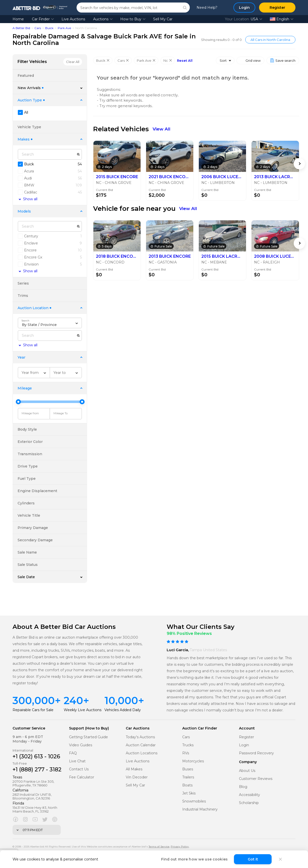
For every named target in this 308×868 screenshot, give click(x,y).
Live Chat (77, 761)
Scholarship (249, 803)
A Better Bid (21, 28)
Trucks (188, 745)
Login (244, 745)
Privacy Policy (180, 847)
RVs (186, 753)
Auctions (101, 19)
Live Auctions (73, 19)
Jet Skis (189, 793)
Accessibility (250, 795)
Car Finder (41, 19)
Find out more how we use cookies (194, 859)
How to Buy (131, 19)
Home (18, 19)
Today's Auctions (140, 737)
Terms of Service (159, 847)
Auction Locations (142, 753)
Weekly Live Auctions (83, 710)
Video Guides (81, 745)
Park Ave (64, 28)
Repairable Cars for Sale (33, 710)
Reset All (185, 61)
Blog (243, 787)
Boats (187, 785)
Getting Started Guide (88, 737)
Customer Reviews (256, 779)
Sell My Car (163, 19)
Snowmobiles (194, 801)
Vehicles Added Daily (123, 710)
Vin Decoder (137, 777)
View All (162, 129)
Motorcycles (193, 761)
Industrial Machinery (200, 809)
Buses (188, 769)
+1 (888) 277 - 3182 (37, 770)
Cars (38, 28)
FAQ (73, 753)
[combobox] (50, 323)
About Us (247, 771)
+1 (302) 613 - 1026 (36, 756)
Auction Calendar (141, 745)
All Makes (134, 769)
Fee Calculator (82, 777)
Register (247, 737)
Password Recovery (256, 753)
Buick (49, 28)
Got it (253, 859)
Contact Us (79, 769)
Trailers (188, 777)
